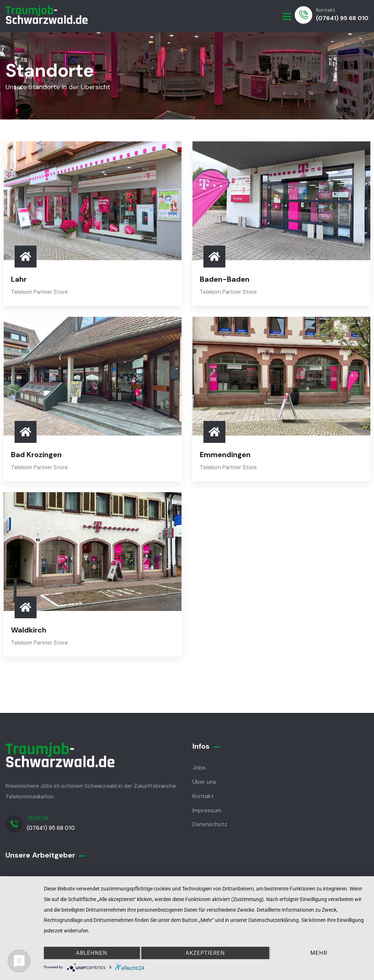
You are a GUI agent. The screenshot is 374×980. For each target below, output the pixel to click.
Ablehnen (92, 953)
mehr (319, 953)
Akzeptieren (205, 953)
